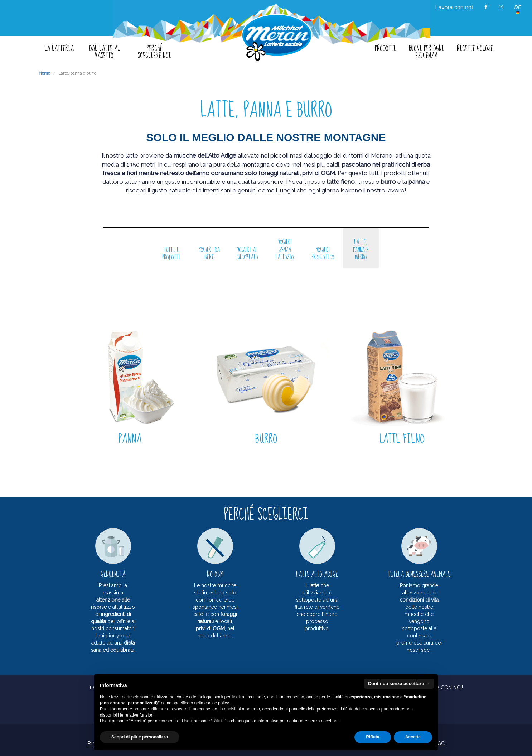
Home (44, 73)
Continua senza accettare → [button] (399, 683)
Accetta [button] (413, 737)
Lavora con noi (454, 7)
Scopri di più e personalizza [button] (140, 737)
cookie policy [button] (217, 703)
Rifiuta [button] (373, 737)
